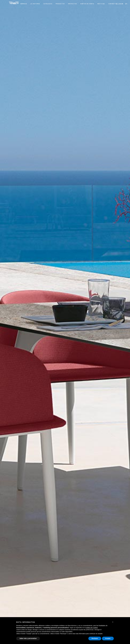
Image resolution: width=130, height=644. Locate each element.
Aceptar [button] (108, 638)
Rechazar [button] (95, 638)
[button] (126, 4)
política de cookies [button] (92, 628)
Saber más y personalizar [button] (28, 638)
